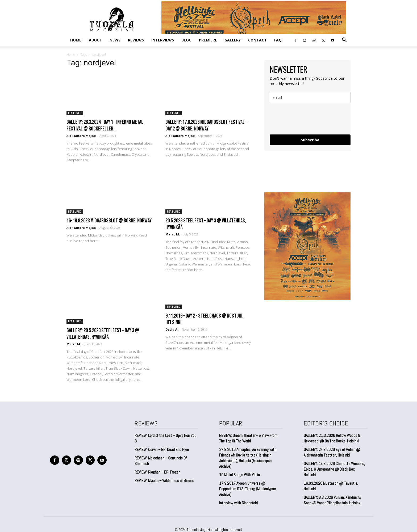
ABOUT (95, 40)
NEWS (115, 40)
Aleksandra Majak (81, 136)
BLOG (186, 40)
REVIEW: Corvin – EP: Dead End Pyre (162, 449)
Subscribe (310, 140)
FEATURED (75, 113)
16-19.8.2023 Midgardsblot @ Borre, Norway (109, 221)
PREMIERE (208, 40)
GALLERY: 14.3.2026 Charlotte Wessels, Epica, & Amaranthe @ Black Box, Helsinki (334, 469)
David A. (172, 329)
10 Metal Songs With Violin (239, 475)
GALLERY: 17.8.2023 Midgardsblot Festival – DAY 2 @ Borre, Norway (206, 125)
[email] (310, 97)
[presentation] (310, 119)
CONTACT (257, 40)
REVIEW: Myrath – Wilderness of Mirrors (164, 481)
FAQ (278, 40)
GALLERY (233, 40)
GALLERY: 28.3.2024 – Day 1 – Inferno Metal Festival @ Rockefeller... (105, 125)
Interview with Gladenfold (238, 503)
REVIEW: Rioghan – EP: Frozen (157, 472)
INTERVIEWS (163, 40)
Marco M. (173, 234)
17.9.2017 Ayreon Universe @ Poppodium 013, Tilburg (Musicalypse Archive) (247, 489)
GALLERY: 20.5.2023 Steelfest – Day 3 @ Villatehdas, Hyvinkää (103, 334)
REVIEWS (136, 40)
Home (76, 40)
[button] (344, 40)
